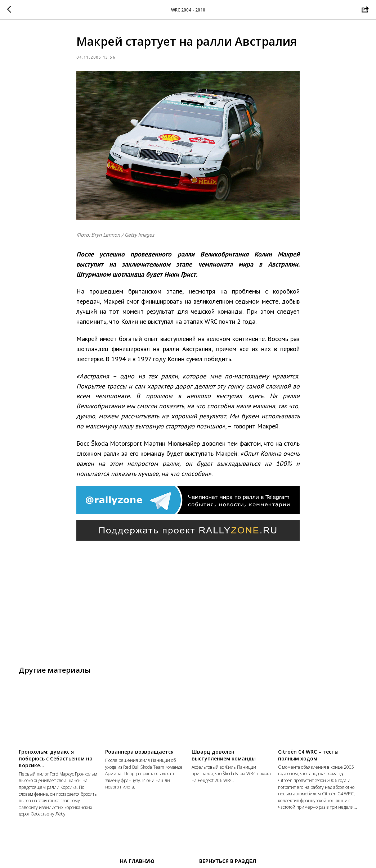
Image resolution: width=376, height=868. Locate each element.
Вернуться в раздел (228, 861)
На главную (137, 861)
